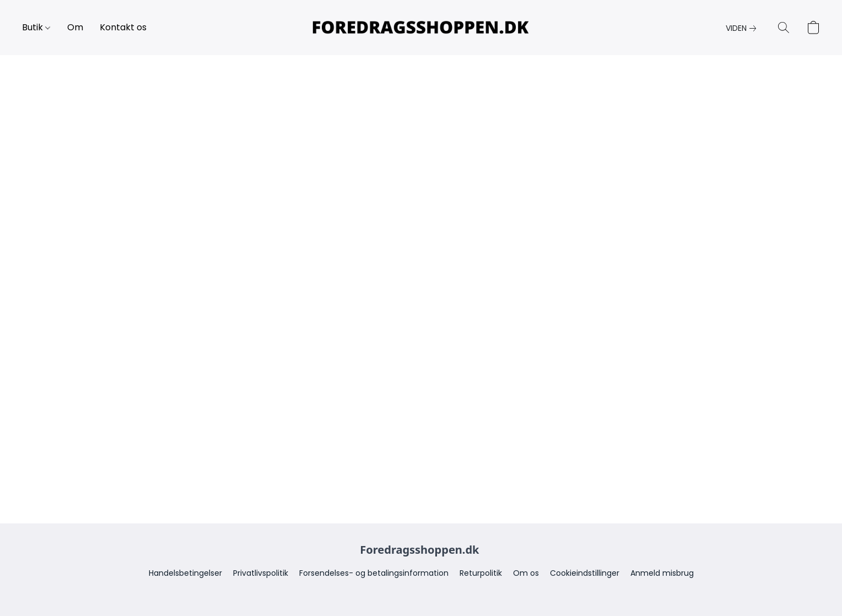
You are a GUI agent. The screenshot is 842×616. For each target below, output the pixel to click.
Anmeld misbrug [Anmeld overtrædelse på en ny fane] (662, 573)
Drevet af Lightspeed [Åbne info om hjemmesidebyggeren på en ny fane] (421, 592)
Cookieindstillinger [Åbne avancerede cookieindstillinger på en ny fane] (585, 573)
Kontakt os (123, 27)
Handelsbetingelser (185, 573)
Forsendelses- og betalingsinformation (374, 573)
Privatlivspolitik (261, 573)
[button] (421, 28)
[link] (743, 28)
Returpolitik (481, 573)
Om (75, 27)
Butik (36, 27)
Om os (526, 573)
